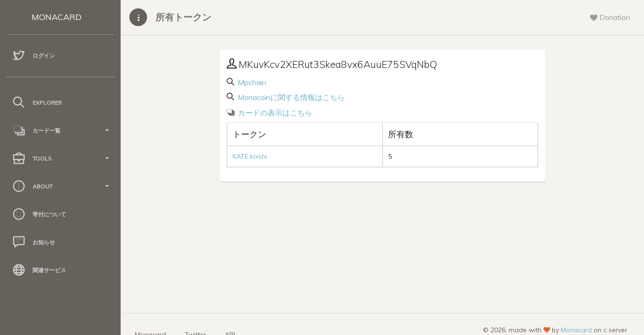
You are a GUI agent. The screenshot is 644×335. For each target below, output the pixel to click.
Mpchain (251, 82)
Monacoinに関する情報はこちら (290, 97)
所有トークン (183, 17)
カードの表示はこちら (274, 113)
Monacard (576, 330)
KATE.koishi (250, 156)
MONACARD (57, 17)
